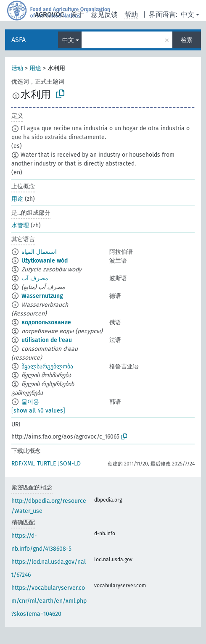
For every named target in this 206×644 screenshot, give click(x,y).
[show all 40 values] (38, 411)
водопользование (46, 322)
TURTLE (46, 464)
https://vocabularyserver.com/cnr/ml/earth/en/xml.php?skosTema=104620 (49, 601)
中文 (188, 14)
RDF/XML (23, 464)
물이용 (30, 402)
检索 (187, 40)
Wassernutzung (42, 296)
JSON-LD (69, 464)
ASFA (18, 40)
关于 (77, 14)
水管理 (20, 225)
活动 (17, 68)
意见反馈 (104, 14)
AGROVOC (49, 14)
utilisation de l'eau (47, 340)
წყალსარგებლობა (47, 367)
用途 (35, 68)
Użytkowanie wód (45, 261)
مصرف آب (35, 278)
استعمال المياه (39, 252)
